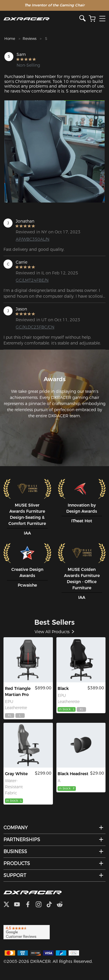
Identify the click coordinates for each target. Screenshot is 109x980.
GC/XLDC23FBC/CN (35, 327)
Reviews (30, 39)
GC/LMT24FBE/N (32, 280)
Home (10, 39)
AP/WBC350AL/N (33, 239)
